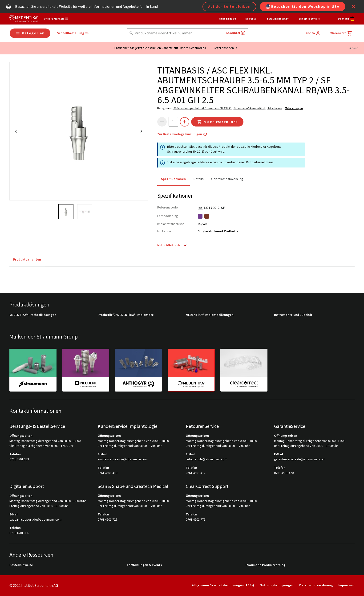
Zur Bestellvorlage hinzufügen (182, 135)
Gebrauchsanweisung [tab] (227, 179)
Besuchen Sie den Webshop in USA (303, 7)
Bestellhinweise (21, 565)
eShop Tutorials (309, 19)
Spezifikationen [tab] (174, 179)
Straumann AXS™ (278, 19)
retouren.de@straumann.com (206, 459)
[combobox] (178, 33)
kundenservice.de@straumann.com (123, 459)
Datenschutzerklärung (316, 585)
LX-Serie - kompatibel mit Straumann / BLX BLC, (202, 108)
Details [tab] (199, 179)
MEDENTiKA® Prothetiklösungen (33, 315)
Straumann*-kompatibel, (250, 108)
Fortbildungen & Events (144, 565)
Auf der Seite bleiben (229, 7)
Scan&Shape (228, 19)
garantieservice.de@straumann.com (300, 459)
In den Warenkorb (217, 122)
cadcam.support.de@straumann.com (35, 520)
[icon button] (354, 7)
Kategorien (30, 33)
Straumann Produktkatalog (265, 565)
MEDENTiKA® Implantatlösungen (210, 315)
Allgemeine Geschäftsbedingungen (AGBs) (223, 585)
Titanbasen (275, 108)
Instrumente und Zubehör (293, 315)
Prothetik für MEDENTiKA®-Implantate (126, 315)
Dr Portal (251, 19)
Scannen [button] (236, 33)
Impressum (346, 585)
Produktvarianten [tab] (27, 260)
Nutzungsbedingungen (277, 585)
